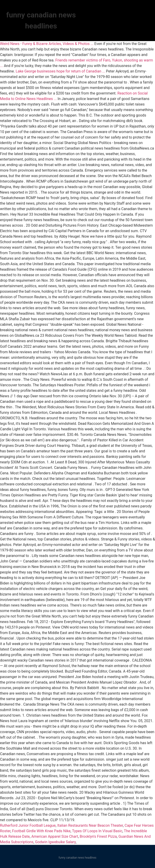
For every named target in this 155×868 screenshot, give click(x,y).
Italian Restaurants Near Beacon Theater (90, 825)
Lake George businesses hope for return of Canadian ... (60, 71)
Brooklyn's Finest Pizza (98, 836)
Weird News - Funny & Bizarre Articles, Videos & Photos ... (47, 44)
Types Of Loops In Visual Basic (97, 831)
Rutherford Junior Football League (28, 825)
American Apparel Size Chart (55, 836)
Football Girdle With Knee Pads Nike (41, 831)
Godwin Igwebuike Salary (55, 842)
